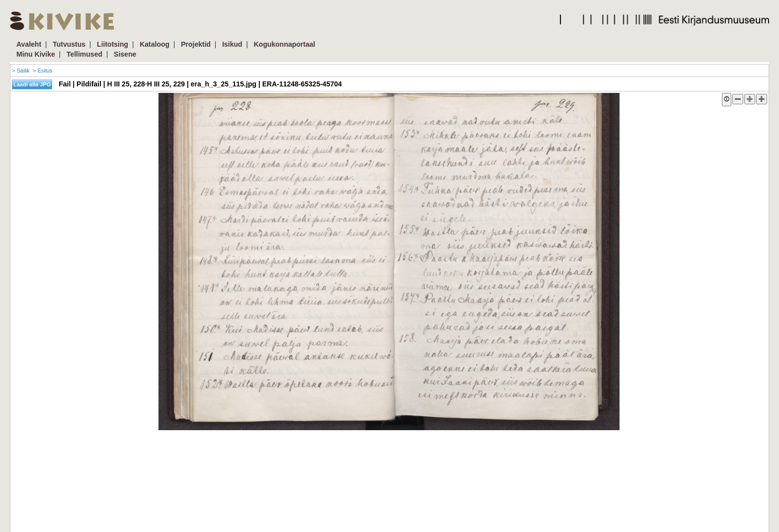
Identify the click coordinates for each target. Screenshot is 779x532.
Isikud (232, 44)
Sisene (125, 54)
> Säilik (21, 71)
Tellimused (84, 54)
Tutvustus (69, 44)
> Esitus (42, 71)
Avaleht (29, 44)
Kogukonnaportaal (285, 44)
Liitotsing (113, 44)
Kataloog (155, 44)
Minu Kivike (36, 54)
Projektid (196, 44)
